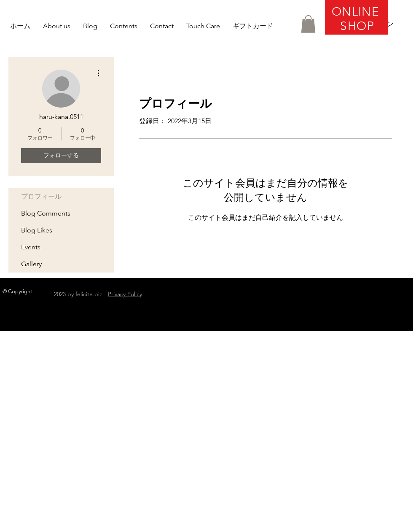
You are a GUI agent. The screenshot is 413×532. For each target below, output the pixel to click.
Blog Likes (37, 230)
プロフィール (41, 196)
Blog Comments (46, 213)
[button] (308, 24)
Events (31, 247)
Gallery (31, 264)
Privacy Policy (125, 294)
